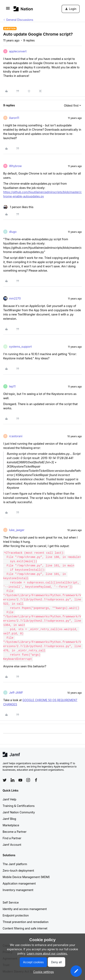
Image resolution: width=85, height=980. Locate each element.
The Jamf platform (15, 864)
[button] (8, 10)
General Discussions (20, 20)
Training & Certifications (19, 806)
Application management (19, 883)
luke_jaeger (17, 530)
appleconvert (18, 51)
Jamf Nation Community (19, 812)
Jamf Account (12, 845)
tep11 (12, 386)
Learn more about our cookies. (47, 953)
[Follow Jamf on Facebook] (36, 780)
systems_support (20, 347)
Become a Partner (15, 832)
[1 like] (18, 207)
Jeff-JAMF (16, 693)
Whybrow (15, 166)
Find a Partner (12, 838)
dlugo (13, 232)
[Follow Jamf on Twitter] (5, 780)
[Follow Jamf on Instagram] (28, 780)
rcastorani (16, 436)
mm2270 (15, 298)
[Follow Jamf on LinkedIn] (12, 780)
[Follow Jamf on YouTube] (20, 780)
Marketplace (11, 825)
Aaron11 (14, 118)
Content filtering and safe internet (25, 928)
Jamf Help (9, 799)
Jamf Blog (9, 819)
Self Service (11, 902)
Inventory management (18, 890)
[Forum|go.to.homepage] (23, 9)
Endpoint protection (16, 915)
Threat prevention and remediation (26, 922)
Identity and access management (25, 909)
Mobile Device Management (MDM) (26, 877)
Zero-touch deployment (18, 870)
